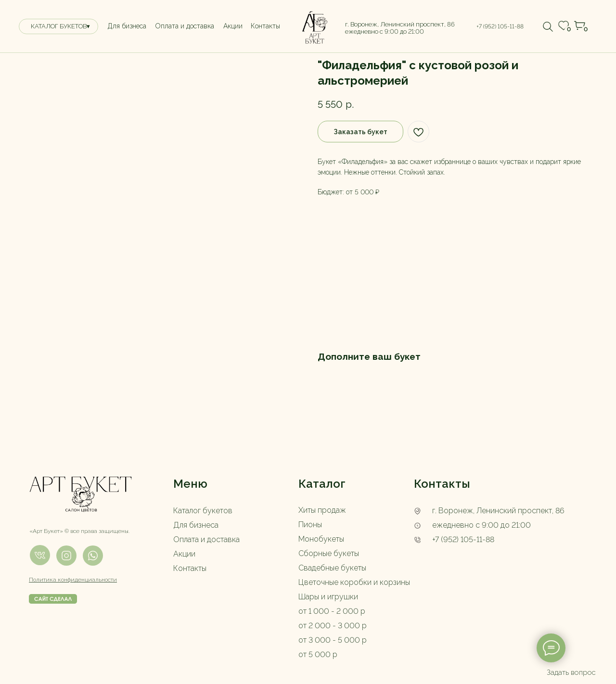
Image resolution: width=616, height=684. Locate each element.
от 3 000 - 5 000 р (333, 640)
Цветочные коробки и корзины (354, 582)
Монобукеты (321, 539)
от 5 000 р (318, 654)
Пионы (310, 525)
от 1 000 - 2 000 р (332, 611)
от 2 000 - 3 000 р (333, 626)
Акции (184, 554)
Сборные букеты (329, 553)
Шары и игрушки (328, 597)
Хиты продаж (322, 510)
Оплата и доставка (206, 539)
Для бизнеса (196, 525)
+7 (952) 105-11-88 (463, 539)
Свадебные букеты (332, 568)
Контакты (190, 568)
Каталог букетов (203, 511)
